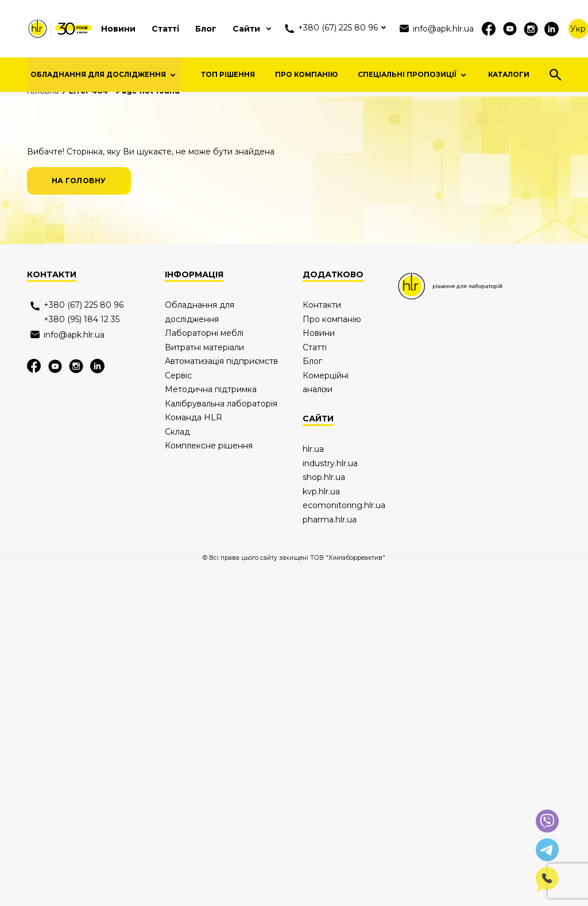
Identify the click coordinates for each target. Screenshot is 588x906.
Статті (165, 29)
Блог (206, 29)
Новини (118, 29)
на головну (79, 316)
